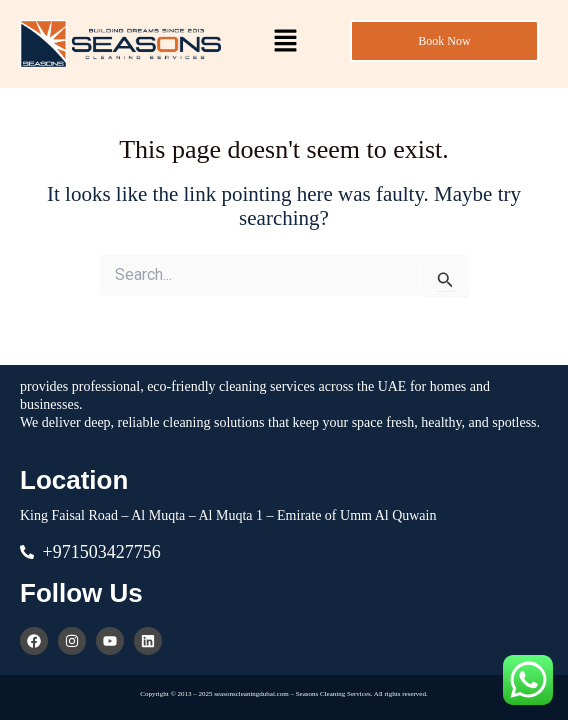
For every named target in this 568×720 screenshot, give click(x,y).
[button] (285, 42)
